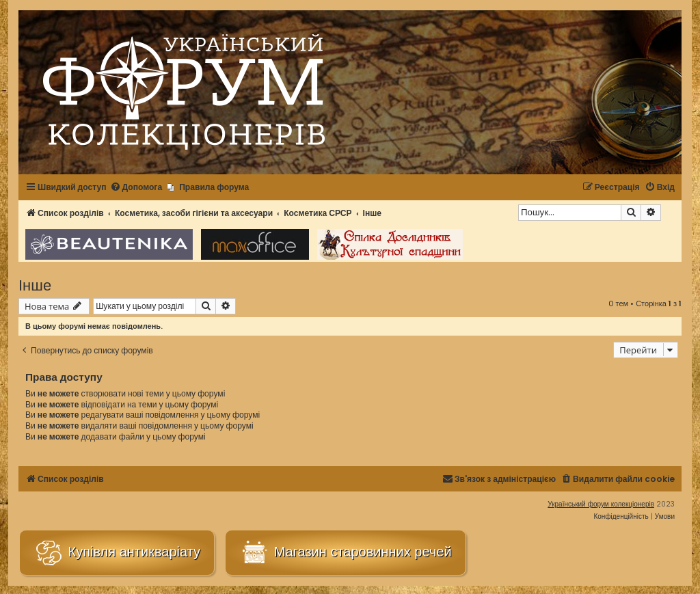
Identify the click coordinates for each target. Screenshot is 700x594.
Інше (35, 284)
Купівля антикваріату (117, 553)
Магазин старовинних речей (345, 553)
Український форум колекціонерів (601, 504)
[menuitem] (136, 188)
